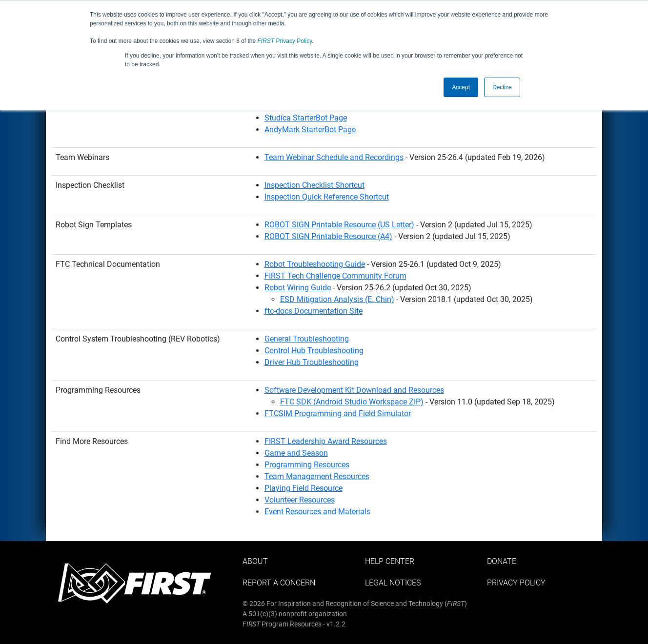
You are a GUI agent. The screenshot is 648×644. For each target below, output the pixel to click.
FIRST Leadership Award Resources (326, 441)
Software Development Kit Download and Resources (354, 390)
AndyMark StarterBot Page (310, 130)
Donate (502, 561)
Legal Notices (393, 583)
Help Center (390, 561)
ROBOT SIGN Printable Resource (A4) (328, 236)
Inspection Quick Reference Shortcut (327, 197)
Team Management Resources (317, 476)
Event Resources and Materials (317, 512)
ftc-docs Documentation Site (314, 311)
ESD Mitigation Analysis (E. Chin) (337, 299)
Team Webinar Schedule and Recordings (334, 157)
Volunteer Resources (300, 500)
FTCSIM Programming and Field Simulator (338, 413)
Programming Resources (307, 465)
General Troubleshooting (307, 339)
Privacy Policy (285, 41)
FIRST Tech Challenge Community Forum (335, 276)
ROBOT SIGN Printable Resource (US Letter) (339, 225)
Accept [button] (461, 87)
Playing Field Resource (304, 488)
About (255, 561)
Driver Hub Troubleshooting (312, 362)
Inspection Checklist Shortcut (314, 185)
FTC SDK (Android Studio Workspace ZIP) (352, 402)
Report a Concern (279, 583)
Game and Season (296, 453)
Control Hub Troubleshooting (314, 351)
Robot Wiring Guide (298, 288)
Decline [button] (502, 87)
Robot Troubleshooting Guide (315, 264)
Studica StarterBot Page (306, 118)
